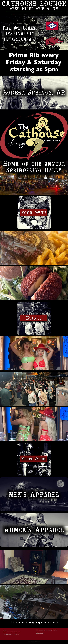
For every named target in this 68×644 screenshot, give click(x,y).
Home (13, 14)
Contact (51, 14)
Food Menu (19, 14)
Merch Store (34, 14)
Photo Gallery (43, 14)
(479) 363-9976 (39, 633)
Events (26, 14)
